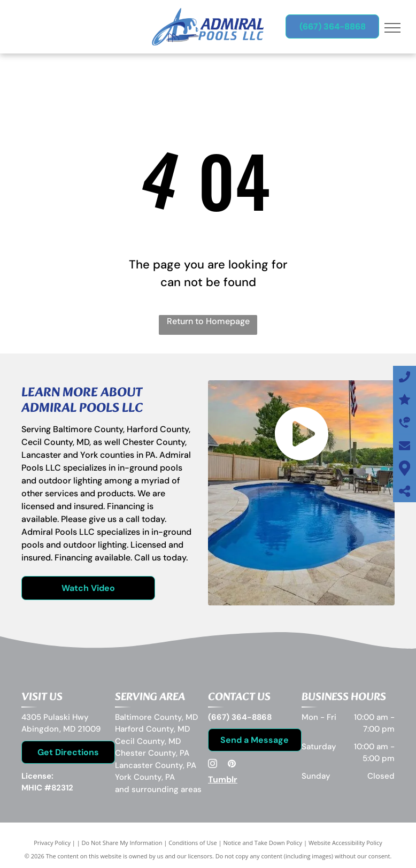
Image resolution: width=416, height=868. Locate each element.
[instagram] (212, 765)
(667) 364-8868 (240, 717)
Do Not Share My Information (122, 843)
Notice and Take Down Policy (263, 843)
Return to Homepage (208, 321)
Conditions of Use (193, 843)
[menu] (392, 28)
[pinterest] (232, 765)
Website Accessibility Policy (345, 843)
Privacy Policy (52, 843)
